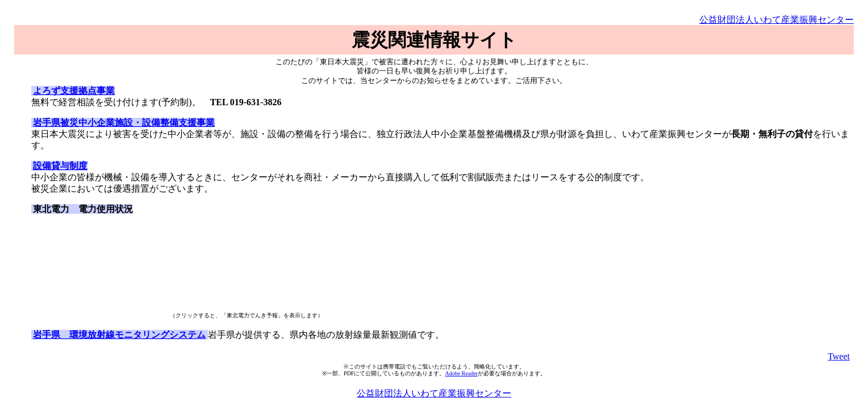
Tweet (839, 356)
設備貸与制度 (60, 166)
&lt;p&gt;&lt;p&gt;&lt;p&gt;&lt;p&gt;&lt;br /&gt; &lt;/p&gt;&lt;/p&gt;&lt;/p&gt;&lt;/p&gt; (99, 266)
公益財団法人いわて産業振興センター (777, 20)
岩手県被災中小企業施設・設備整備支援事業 (124, 123)
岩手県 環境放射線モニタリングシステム (119, 335)
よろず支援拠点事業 (74, 91)
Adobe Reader (461, 373)
